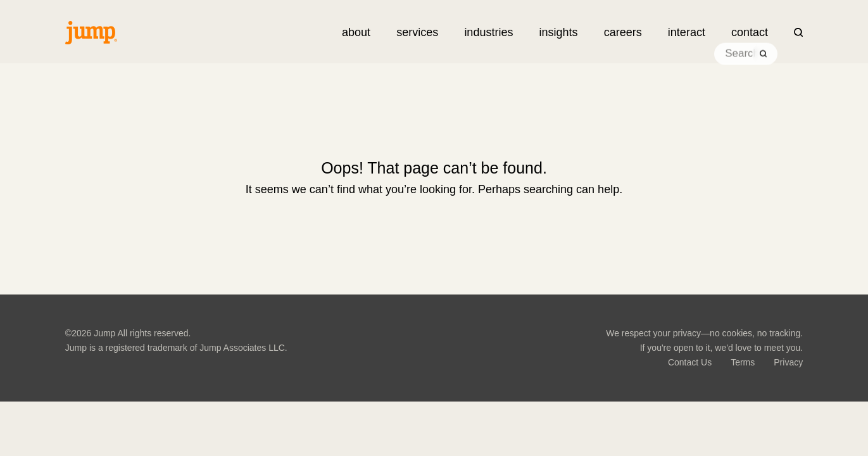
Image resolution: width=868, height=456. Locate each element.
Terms (743, 362)
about (356, 32)
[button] (418, 32)
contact (750, 32)
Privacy (788, 362)
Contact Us (690, 362)
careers (623, 32)
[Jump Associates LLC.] (91, 33)
